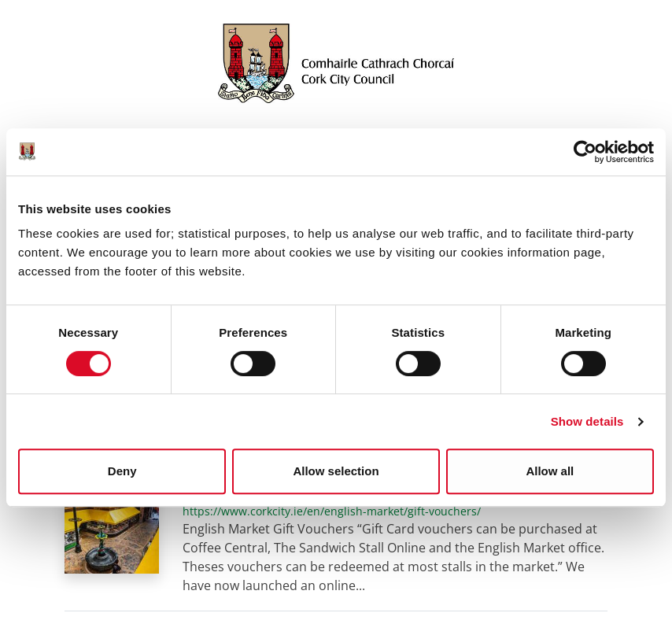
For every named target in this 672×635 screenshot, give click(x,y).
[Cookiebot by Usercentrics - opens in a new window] (585, 152)
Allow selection (336, 471)
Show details (587, 421)
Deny (122, 471)
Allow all (550, 471)
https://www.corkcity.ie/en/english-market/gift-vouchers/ (332, 511)
